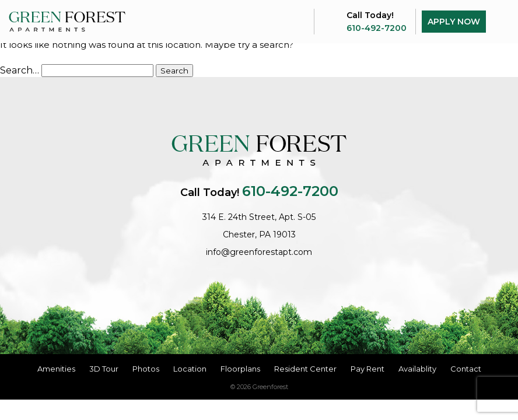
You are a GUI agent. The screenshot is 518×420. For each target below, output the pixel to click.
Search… (20, 70)
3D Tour (104, 369)
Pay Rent (367, 369)
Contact (466, 369)
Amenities (56, 369)
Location (190, 369)
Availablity (417, 369)
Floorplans (240, 369)
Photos (146, 369)
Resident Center (305, 369)
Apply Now (454, 22)
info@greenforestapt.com (259, 252)
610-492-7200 (377, 28)
